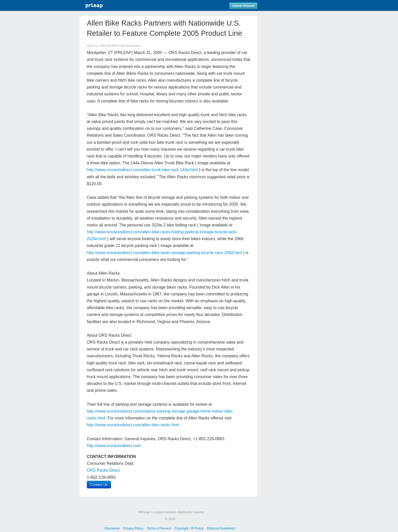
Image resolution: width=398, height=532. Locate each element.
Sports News (133, 46)
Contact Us (99, 485)
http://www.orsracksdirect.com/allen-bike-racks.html (133, 425)
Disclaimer (112, 528)
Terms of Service (159, 528)
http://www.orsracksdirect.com (114, 446)
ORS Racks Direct (103, 470)
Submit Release (243, 6)
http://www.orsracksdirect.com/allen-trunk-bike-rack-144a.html (142, 170)
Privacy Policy (133, 528)
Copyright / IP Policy (189, 528)
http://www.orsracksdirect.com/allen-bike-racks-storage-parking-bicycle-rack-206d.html (164, 253)
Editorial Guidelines (221, 528)
